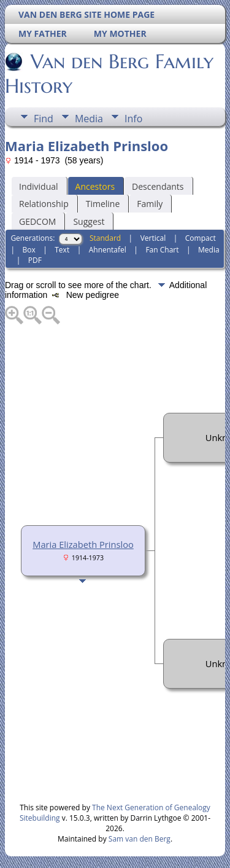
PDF (35, 260)
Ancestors (95, 186)
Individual (39, 186)
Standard (105, 238)
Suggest (89, 221)
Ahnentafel (108, 250)
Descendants (158, 186)
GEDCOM (37, 221)
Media (89, 119)
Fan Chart (162, 250)
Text (62, 250)
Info (133, 119)
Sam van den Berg (140, 839)
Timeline (103, 204)
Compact (201, 238)
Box (29, 250)
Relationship (44, 204)
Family (150, 204)
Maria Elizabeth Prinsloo (83, 544)
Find (44, 119)
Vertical (153, 238)
